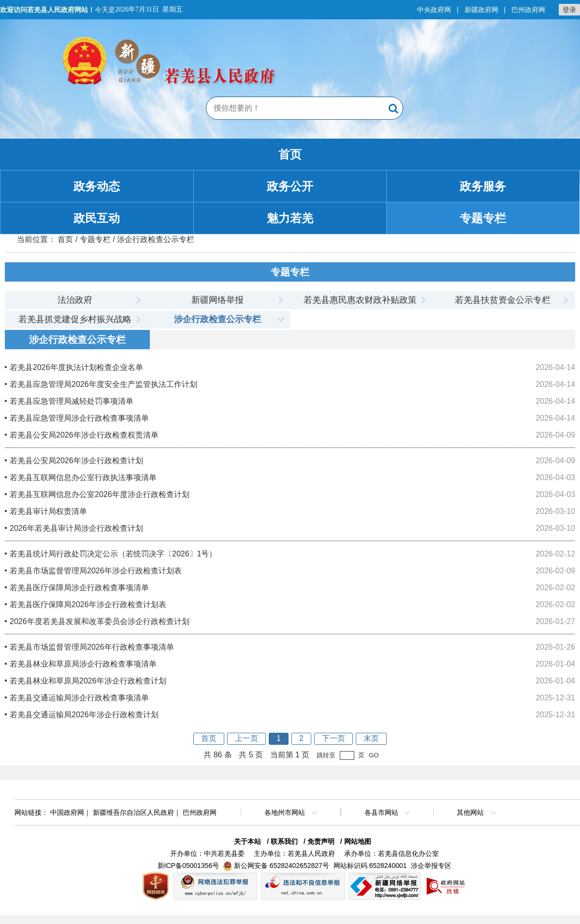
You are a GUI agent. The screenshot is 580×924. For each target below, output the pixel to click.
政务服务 (483, 186)
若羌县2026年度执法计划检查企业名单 (76, 367)
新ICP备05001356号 (188, 866)
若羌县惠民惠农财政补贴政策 (360, 300)
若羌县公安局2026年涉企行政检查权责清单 (84, 435)
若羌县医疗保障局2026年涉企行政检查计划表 (88, 604)
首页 (290, 154)
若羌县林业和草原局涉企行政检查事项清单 (83, 664)
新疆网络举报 (217, 300)
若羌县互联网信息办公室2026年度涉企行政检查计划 (100, 494)
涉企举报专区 (431, 866)
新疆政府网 (481, 10)
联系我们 (284, 841)
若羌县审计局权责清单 (48, 511)
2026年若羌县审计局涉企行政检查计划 (76, 528)
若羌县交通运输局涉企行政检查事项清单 (79, 698)
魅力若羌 (290, 218)
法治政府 (75, 300)
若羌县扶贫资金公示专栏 (503, 300)
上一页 (246, 738)
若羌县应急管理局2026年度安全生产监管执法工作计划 (103, 384)
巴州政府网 (528, 10)
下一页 (333, 738)
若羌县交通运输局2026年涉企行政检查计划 (84, 715)
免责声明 (321, 841)
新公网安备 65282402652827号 (282, 866)
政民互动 (97, 218)
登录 (569, 10)
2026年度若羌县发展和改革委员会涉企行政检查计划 (100, 621)
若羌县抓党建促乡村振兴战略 (75, 319)
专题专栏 (483, 218)
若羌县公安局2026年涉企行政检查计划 (76, 461)
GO (374, 755)
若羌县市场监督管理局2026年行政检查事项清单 (92, 647)
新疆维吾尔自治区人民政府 (133, 812)
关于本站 (247, 841)
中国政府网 (67, 812)
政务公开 (290, 186)
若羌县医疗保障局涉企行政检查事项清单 (79, 588)
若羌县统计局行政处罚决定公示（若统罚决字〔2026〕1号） (113, 554)
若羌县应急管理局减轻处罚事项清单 (72, 401)
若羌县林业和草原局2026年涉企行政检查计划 (88, 681)
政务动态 (97, 186)
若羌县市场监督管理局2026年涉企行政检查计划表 (96, 571)
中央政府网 (434, 10)
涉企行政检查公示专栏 (217, 319)
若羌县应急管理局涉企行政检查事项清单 (79, 418)
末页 (371, 738)
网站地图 (358, 841)
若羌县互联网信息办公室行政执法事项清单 (83, 477)
